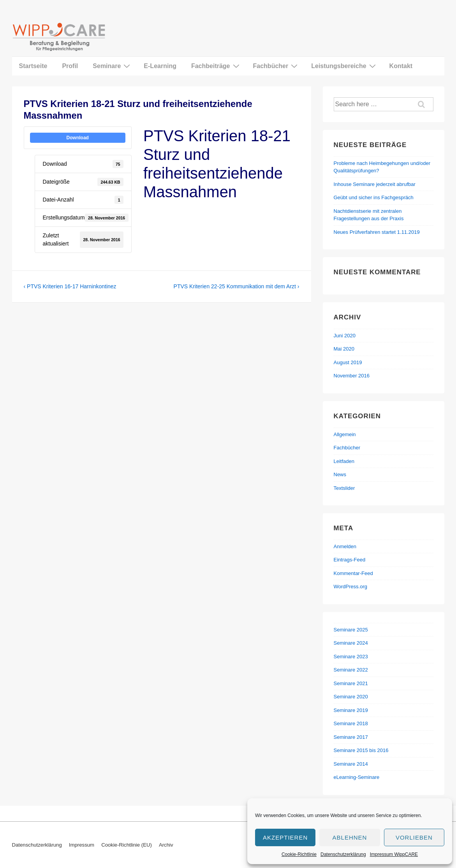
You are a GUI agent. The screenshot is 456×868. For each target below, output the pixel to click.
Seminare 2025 (351, 630)
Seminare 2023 (351, 657)
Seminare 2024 (351, 643)
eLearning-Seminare (357, 777)
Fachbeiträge (216, 66)
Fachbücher (276, 66)
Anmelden (345, 546)
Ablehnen (350, 837)
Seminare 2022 (351, 670)
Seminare (112, 66)
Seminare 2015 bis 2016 (361, 750)
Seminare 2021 (351, 683)
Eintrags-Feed (350, 560)
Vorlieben (414, 837)
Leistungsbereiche (344, 66)
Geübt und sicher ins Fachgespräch (374, 197)
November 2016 (352, 376)
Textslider (344, 488)
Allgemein (345, 434)
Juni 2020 (345, 336)
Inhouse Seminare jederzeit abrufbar (375, 184)
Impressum (82, 845)
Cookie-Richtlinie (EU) (127, 845)
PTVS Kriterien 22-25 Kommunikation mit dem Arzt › (237, 286)
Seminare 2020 (351, 697)
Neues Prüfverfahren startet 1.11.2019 (377, 232)
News (340, 474)
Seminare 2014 (351, 764)
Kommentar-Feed (353, 573)
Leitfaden (344, 461)
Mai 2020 (344, 349)
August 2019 (348, 362)
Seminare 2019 (351, 710)
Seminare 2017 (351, 737)
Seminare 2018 (351, 723)
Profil (70, 66)
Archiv (166, 845)
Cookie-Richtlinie (299, 854)
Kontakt (401, 66)
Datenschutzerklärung (343, 854)
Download (78, 138)
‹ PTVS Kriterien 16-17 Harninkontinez (70, 286)
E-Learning (160, 66)
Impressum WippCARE (394, 854)
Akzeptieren (285, 837)
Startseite (33, 66)
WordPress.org (350, 587)
